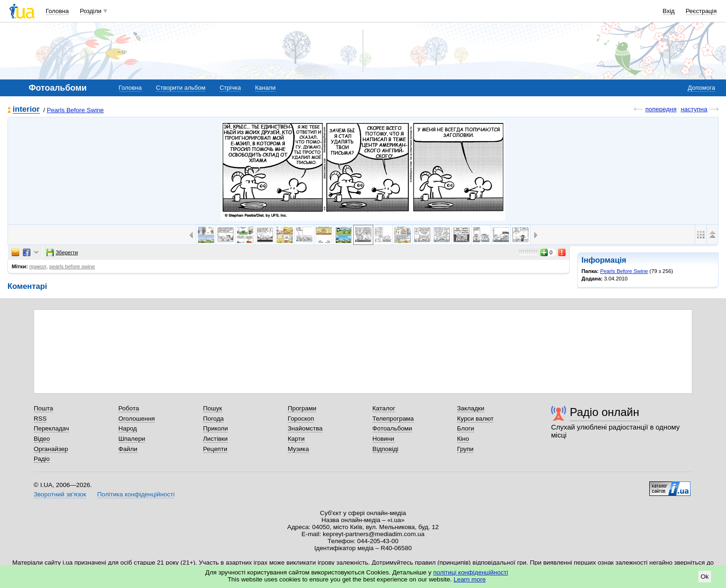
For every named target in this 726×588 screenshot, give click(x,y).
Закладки (471, 408)
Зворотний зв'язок (60, 494)
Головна (57, 11)
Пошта (43, 408)
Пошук (213, 408)
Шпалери (132, 439)
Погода (213, 419)
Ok (705, 577)
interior (26, 110)
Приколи (215, 428)
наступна (694, 109)
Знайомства (305, 428)
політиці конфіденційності (471, 572)
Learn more (470, 579)
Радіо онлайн (605, 412)
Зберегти (62, 252)
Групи (465, 449)
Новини (383, 439)
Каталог (384, 408)
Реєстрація (701, 11)
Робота (129, 408)
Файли (128, 449)
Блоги (466, 428)
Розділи (91, 11)
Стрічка (230, 88)
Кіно (463, 439)
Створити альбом (181, 88)
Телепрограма (393, 419)
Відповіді (385, 449)
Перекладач (51, 428)
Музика (298, 449)
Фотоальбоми (392, 428)
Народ (128, 428)
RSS (40, 419)
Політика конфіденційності (136, 494)
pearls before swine (72, 266)
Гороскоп (301, 419)
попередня (661, 109)
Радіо (42, 459)
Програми (302, 408)
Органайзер (51, 449)
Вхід (669, 11)
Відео (42, 439)
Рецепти (215, 449)
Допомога (701, 88)
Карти (296, 439)
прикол (38, 266)
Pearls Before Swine (75, 110)
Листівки (215, 439)
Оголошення (137, 419)
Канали (265, 88)
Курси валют (475, 419)
